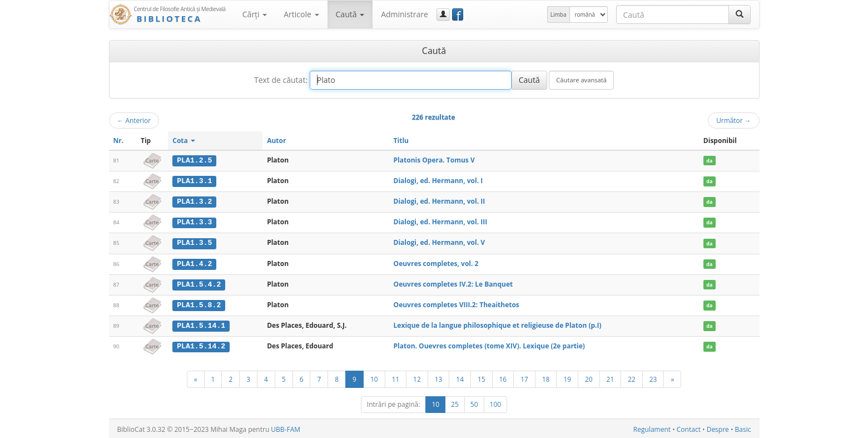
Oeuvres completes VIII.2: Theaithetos (457, 303)
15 (482, 377)
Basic (743, 428)
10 (374, 377)
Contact (689, 428)
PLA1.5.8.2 (199, 303)
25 (455, 403)
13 (439, 377)
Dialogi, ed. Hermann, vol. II (440, 201)
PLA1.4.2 (194, 263)
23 (653, 377)
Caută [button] (350, 14)
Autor (276, 141)
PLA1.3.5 (194, 242)
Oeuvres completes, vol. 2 (436, 262)
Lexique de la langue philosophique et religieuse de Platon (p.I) (498, 324)
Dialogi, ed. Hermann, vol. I (438, 181)
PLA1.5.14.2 (201, 345)
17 (524, 377)
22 (632, 377)
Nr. (119, 141)
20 (589, 377)
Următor (733, 120)
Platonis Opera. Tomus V (434, 160)
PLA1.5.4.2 (199, 283)
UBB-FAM (286, 428)
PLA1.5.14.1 (201, 324)
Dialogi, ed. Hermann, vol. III (441, 221)
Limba (559, 14)
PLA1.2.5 (194, 160)
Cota (184, 141)
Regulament (652, 428)
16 (503, 377)
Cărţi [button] (255, 14)
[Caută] (740, 14)
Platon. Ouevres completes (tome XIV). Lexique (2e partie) (489, 344)
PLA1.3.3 (194, 222)
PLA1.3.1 (194, 181)
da (709, 161)
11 (396, 377)
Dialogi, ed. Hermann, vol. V (439, 242)
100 (496, 403)
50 (474, 403)
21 (611, 377)
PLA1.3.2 (194, 201)
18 (546, 377)
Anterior (134, 120)
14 (460, 377)
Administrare (405, 14)
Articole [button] (301, 14)
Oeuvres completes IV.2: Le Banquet (453, 282)
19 (567, 377)
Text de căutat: (281, 80)
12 (417, 377)
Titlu (401, 141)
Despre (718, 428)
